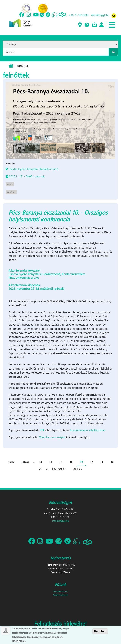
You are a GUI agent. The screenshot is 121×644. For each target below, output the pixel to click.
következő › (59, 469)
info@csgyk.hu (100, 15)
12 (40, 462)
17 (92, 462)
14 (61, 462)
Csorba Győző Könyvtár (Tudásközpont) (33, 169)
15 (71, 462)
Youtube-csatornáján (52, 437)
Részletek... (19, 641)
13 (51, 462)
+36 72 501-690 (79, 15)
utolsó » (77, 469)
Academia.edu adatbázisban (88, 430)
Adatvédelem (60, 595)
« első (11, 462)
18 (102, 462)
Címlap (11, 66)
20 (41, 469)
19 (112, 462)
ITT (42, 430)
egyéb (10, 184)
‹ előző (25, 462)
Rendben (100, 631)
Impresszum (60, 591)
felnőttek (11, 192)
